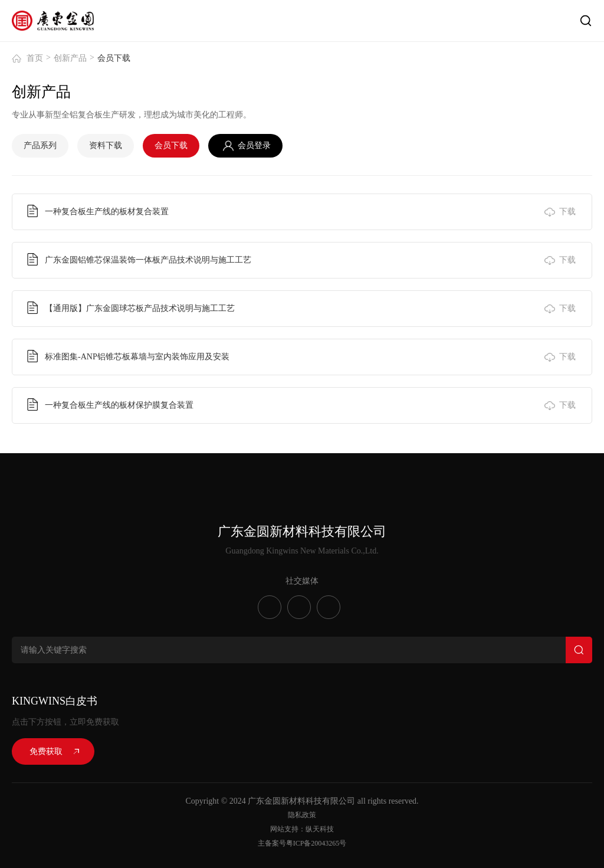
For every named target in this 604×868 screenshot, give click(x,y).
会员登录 (254, 145)
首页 (35, 58)
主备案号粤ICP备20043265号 (302, 843)
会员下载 (171, 145)
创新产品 (70, 58)
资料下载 (106, 145)
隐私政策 (302, 815)
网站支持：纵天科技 (302, 829)
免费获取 (46, 751)
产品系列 (40, 145)
